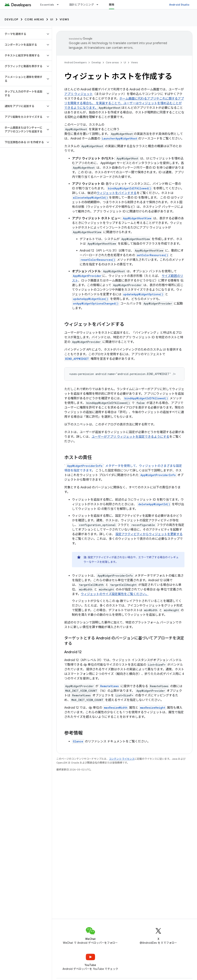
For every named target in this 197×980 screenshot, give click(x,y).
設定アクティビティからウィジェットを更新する (149, 534)
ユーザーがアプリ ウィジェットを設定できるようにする (130, 437)
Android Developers (75, 62)
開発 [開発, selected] (112, 5)
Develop (12, 19)
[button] (23, 34)
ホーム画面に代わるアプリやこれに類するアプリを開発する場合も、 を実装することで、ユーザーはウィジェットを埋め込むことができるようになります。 (124, 103)
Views (64, 19)
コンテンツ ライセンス (122, 759)
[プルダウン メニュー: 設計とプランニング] (99, 5)
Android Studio (179, 5)
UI (52, 19)
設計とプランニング (82, 5)
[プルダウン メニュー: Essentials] (59, 5)
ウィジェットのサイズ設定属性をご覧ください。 (115, 594)
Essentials (47, 5)
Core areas (34, 19)
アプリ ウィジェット (78, 94)
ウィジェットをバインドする (117, 193)
